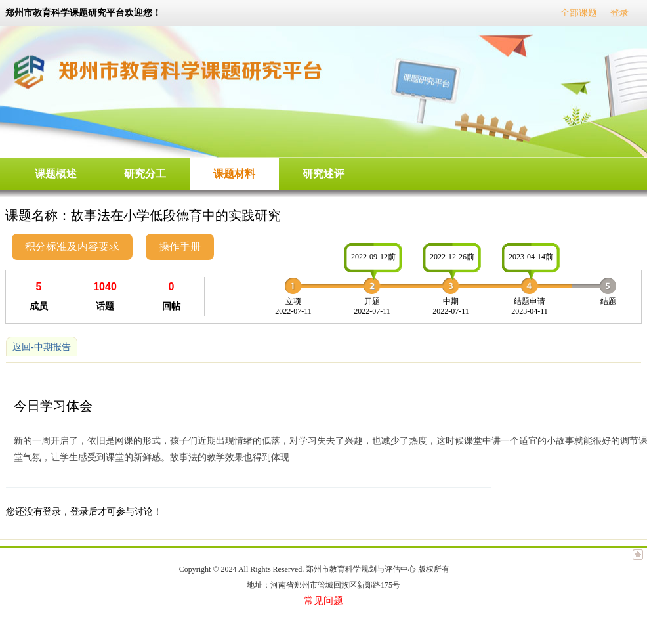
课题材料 (234, 174)
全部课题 (579, 13)
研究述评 (323, 174)
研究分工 (145, 174)
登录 (619, 13)
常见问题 (323, 601)
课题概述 (56, 174)
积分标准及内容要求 (72, 247)
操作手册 (180, 247)
